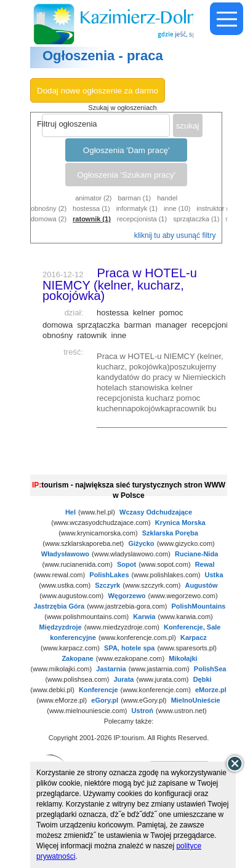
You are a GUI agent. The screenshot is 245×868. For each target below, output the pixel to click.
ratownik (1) (92, 219)
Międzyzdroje (61, 627)
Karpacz (194, 637)
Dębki (203, 679)
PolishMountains (198, 606)
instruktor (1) (215, 208)
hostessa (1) (91, 208)
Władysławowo (65, 554)
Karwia (144, 617)
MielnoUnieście (196, 700)
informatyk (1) (137, 208)
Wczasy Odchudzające (156, 512)
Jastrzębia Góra (59, 606)
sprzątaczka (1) (196, 219)
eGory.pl (105, 700)
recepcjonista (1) (142, 219)
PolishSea (210, 669)
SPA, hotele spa (129, 648)
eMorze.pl (211, 690)
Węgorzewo (127, 596)
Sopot (127, 564)
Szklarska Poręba (170, 533)
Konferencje (98, 690)
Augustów (201, 585)
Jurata (123, 679)
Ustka (214, 575)
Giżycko (141, 543)
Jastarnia (111, 669)
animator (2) (93, 198)
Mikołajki (183, 658)
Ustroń (143, 711)
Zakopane (77, 658)
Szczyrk (107, 585)
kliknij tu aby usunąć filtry (175, 235)
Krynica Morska (180, 523)
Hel (70, 512)
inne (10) (177, 208)
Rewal (205, 564)
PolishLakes (109, 575)
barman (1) (134, 198)
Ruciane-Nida (196, 554)
